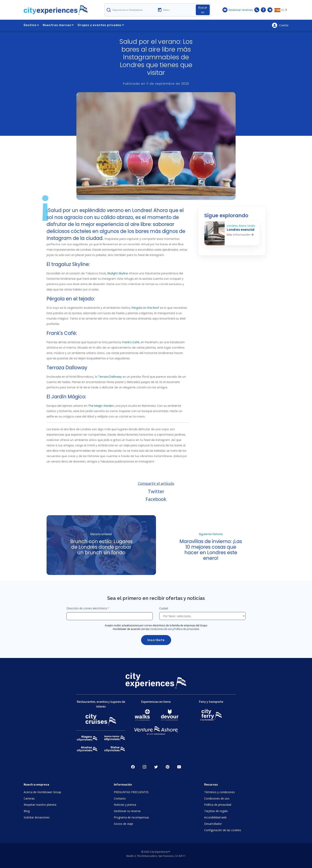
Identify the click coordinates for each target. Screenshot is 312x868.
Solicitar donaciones (37, 817)
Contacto (120, 798)
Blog (27, 811)
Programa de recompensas (131, 817)
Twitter (156, 491)
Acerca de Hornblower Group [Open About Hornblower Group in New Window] (42, 792)
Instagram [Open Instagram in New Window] (144, 767)
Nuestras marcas (58, 25)
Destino (31, 25)
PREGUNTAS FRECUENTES (131, 792)
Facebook (156, 499)
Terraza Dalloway (110, 377)
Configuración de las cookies (223, 830)
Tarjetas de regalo (216, 811)
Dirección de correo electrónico (87, 608)
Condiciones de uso (161, 629)
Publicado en (156, 84)
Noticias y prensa (125, 805)
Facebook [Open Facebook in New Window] (133, 767)
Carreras (29, 798)
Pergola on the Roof (145, 308)
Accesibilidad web (215, 817)
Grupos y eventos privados (101, 25)
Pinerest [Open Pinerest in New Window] (168, 767)
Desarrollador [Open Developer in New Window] (213, 824)
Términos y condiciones (219, 792)
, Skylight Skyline (117, 273)
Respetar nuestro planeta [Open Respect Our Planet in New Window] (40, 805)
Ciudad (164, 608)
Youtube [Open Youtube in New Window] (179, 767)
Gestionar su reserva (127, 811)
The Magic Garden (101, 406)
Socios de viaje (123, 824)
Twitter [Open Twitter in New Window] (156, 767)
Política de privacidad (187, 629)
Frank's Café (131, 342)
